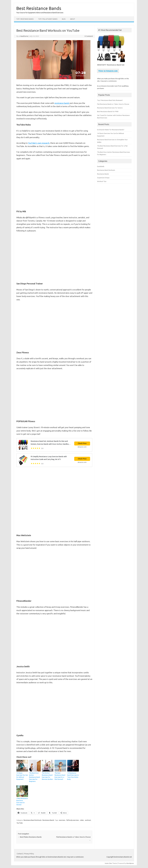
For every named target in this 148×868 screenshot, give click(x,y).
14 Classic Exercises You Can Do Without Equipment (22, 776)
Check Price (82, 443)
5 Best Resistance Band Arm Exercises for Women (22, 802)
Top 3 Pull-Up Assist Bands (48, 19)
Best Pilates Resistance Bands (30, 837)
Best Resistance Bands (39, 8)
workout (88, 820)
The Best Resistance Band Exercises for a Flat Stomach (60, 776)
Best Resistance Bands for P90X (108, 111)
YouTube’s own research (39, 143)
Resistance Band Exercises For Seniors (110, 108)
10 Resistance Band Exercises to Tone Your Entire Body (73, 776)
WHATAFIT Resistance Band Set (111, 65)
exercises (62, 820)
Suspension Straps (103, 178)
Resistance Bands (48, 820)
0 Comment (89, 36)
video (82, 820)
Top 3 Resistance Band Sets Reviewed (110, 100)
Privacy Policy (29, 854)
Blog (64, 19)
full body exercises (73, 820)
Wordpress (130, 863)
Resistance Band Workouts (33, 820)
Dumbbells (101, 166)
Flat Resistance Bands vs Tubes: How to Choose (113, 104)
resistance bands (62, 103)
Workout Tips (102, 181)
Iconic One (108, 863)
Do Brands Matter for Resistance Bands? (111, 130)
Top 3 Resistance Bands (25, 19)
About (73, 19)
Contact (20, 854)
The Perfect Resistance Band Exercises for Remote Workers (47, 776)
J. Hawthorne (23, 36)
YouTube (20, 823)
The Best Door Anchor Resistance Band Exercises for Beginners (34, 777)
